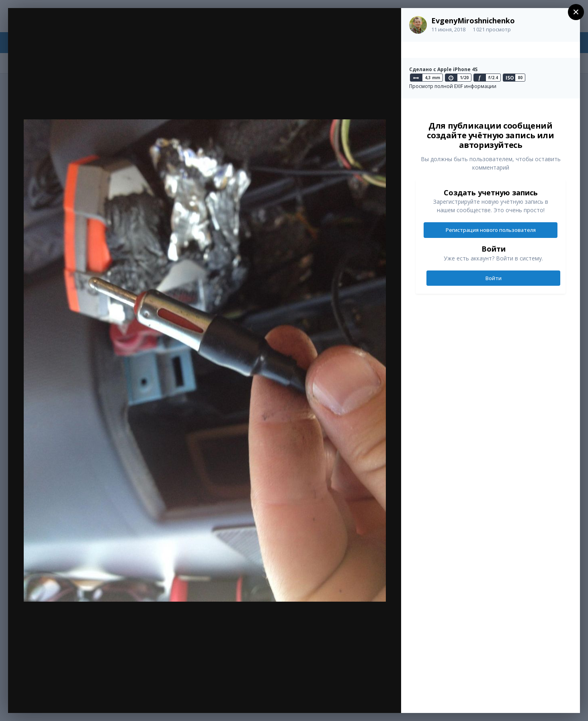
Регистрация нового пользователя (491, 230)
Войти (494, 278)
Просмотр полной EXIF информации (453, 86)
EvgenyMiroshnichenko (473, 20)
